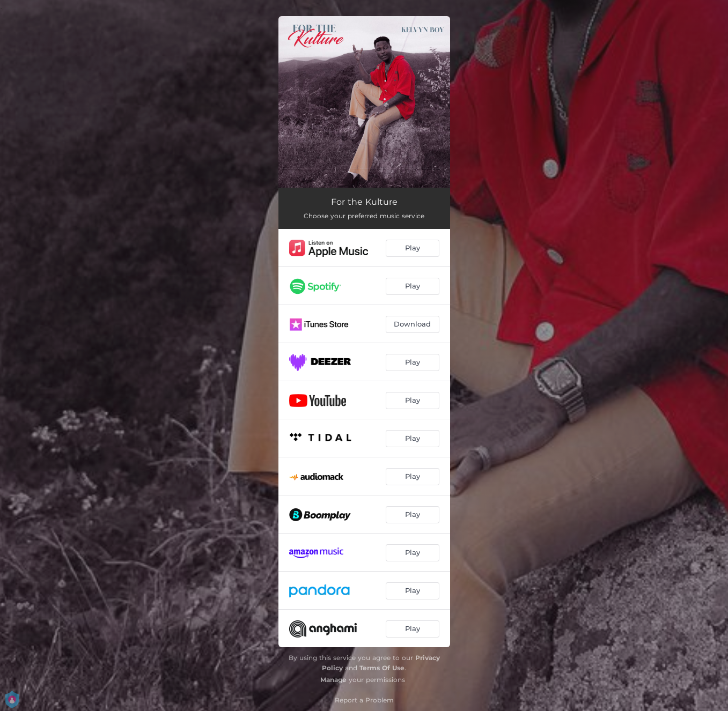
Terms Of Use (382, 668)
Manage (333, 680)
